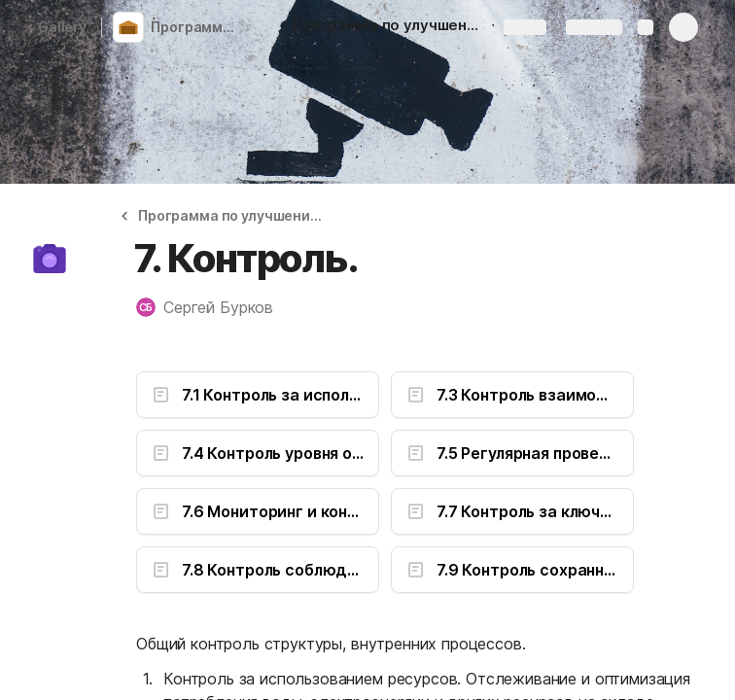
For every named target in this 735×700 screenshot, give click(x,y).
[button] (229, 215)
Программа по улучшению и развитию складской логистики (198, 27)
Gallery (56, 27)
